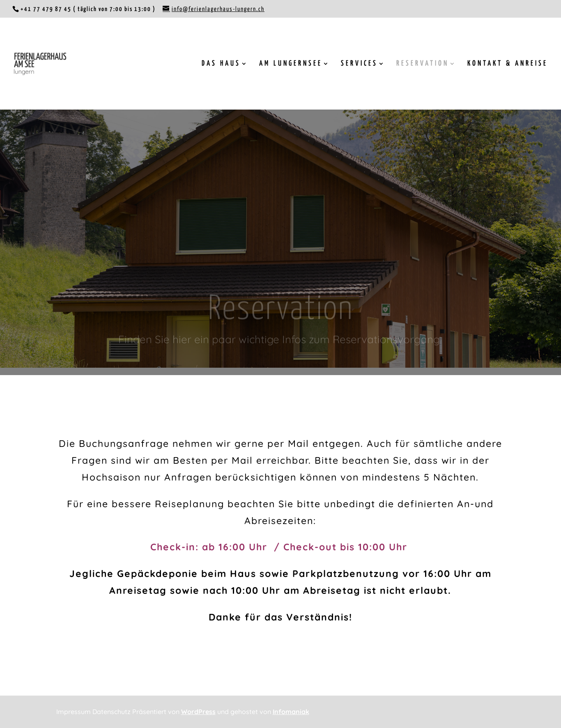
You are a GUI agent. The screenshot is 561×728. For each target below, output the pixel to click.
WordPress (198, 712)
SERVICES (359, 64)
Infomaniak (291, 712)
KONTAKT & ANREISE (508, 64)
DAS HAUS (221, 64)
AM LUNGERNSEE (291, 64)
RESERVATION (423, 64)
